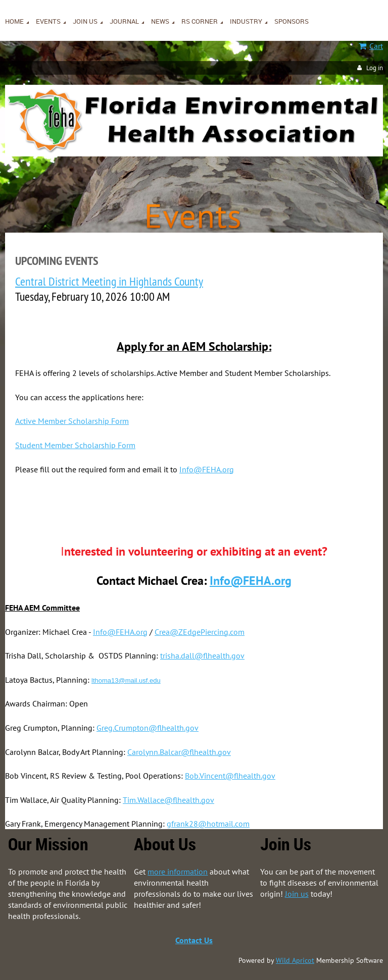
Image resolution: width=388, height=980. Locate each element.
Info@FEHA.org (207, 469)
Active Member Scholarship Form (72, 421)
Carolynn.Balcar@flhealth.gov (179, 752)
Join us (297, 894)
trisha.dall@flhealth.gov (202, 656)
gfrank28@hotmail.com (208, 824)
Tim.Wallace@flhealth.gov (168, 800)
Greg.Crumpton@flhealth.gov (148, 728)
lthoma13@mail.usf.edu (126, 680)
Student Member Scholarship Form (75, 445)
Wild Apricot (295, 960)
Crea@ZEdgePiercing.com (200, 632)
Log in (375, 68)
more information (178, 872)
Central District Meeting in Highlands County (109, 281)
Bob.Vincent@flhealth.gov (230, 776)
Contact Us (194, 940)
